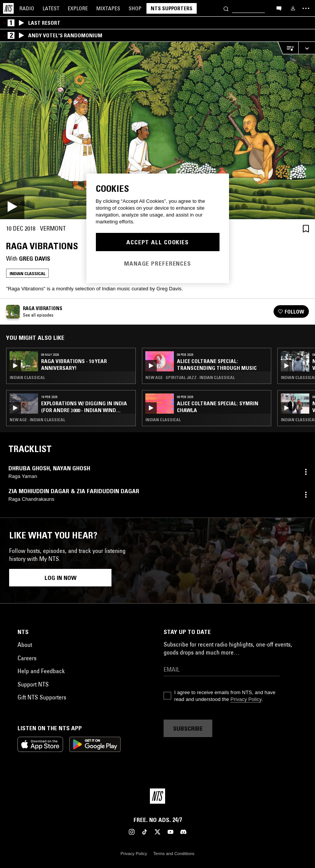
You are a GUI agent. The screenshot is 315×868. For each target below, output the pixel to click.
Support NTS (33, 684)
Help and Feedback (41, 671)
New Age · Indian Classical (37, 420)
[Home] (8, 8)
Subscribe (188, 728)
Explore (78, 8)
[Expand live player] (307, 48)
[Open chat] (279, 8)
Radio (27, 8)
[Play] (157, 131)
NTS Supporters (172, 8)
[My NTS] (293, 8)
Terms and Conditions (174, 854)
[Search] (226, 8)
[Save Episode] (306, 229)
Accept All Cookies (157, 242)
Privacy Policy (246, 699)
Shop (135, 8)
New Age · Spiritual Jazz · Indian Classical (190, 377)
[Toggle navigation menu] (306, 8)
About (25, 645)
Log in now (60, 578)
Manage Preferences (157, 263)
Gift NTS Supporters (42, 697)
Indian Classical (27, 273)
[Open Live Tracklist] (288, 48)
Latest (51, 8)
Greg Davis (35, 258)
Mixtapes (108, 8)
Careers (27, 658)
